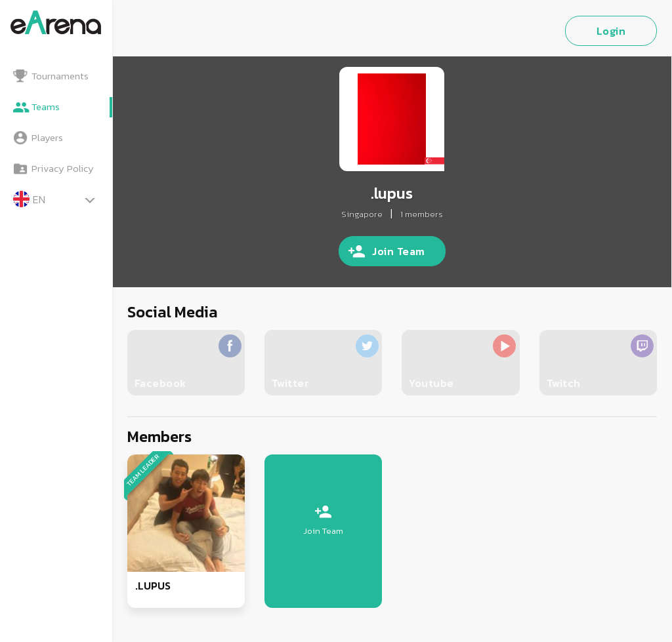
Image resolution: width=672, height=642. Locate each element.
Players (47, 137)
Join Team (399, 251)
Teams (46, 107)
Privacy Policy (63, 168)
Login (611, 31)
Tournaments (60, 76)
